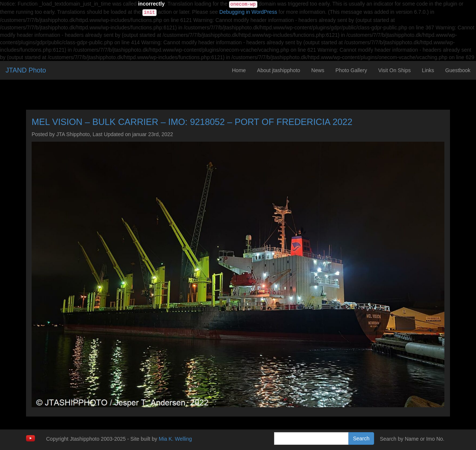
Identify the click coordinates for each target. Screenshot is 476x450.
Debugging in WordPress (248, 12)
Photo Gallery (351, 70)
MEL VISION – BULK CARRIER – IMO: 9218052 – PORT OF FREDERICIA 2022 (192, 122)
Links (428, 70)
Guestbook (458, 70)
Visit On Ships (395, 70)
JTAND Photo (26, 70)
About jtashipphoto (279, 70)
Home (239, 70)
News (318, 70)
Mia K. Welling (175, 439)
